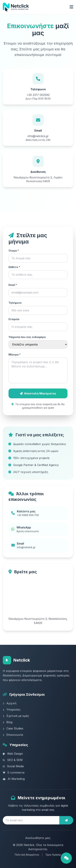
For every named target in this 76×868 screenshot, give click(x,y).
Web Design (13, 754)
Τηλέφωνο (15, 303)
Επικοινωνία (13, 735)
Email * (13, 285)
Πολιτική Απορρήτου (27, 855)
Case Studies (13, 728)
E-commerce (14, 772)
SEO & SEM (13, 760)
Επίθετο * (14, 267)
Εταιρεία (14, 319)
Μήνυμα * (15, 354)
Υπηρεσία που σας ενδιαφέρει (27, 337)
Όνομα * (14, 251)
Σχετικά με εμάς (16, 716)
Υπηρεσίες (12, 710)
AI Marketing (14, 779)
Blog (8, 722)
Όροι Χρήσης (53, 855)
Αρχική (10, 703)
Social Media (13, 766)
